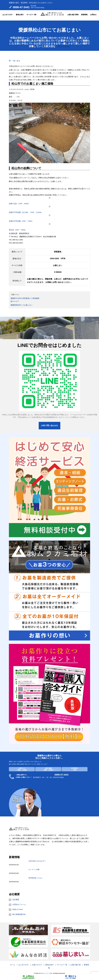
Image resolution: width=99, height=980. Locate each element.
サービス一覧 (62, 963)
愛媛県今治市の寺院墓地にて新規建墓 (25, 296)
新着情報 (84, 14)
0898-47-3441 (21, 7)
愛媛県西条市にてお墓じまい (22, 303)
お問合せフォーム (19, 902)
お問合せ (93, 14)
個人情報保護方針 (19, 912)
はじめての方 (23, 963)
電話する (71, 976)
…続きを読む (63, 44)
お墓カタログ (37, 963)
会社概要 (16, 897)
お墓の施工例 (76, 963)
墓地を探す (20, 14)
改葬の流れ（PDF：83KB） (19, 202)
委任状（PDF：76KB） (18, 228)
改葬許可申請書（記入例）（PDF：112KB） (26, 210)
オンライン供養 (34, 867)
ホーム (13, 963)
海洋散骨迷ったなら (36, 876)
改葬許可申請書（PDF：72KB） (21, 219)
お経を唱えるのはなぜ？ (37, 859)
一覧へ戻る (16, 59)
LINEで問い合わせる (49, 423)
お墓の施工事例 (73, 14)
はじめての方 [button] (8, 14)
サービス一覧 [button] (32, 14)
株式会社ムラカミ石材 (45, 971)
